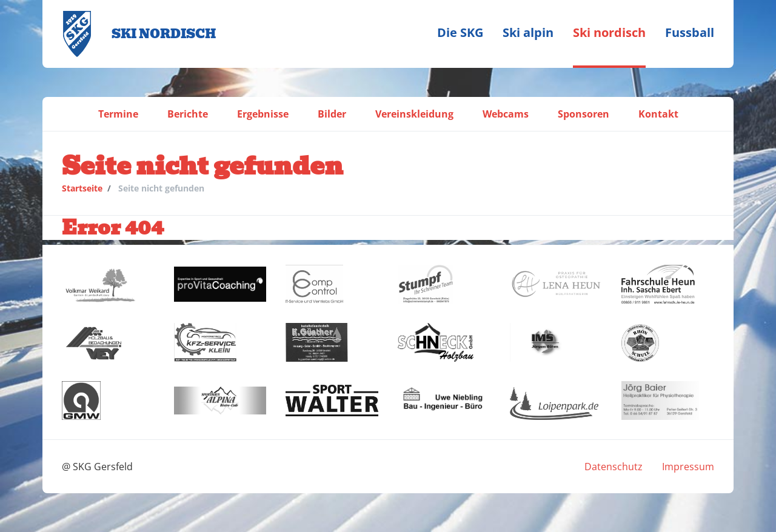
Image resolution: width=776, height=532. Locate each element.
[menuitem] (460, 34)
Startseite (82, 188)
